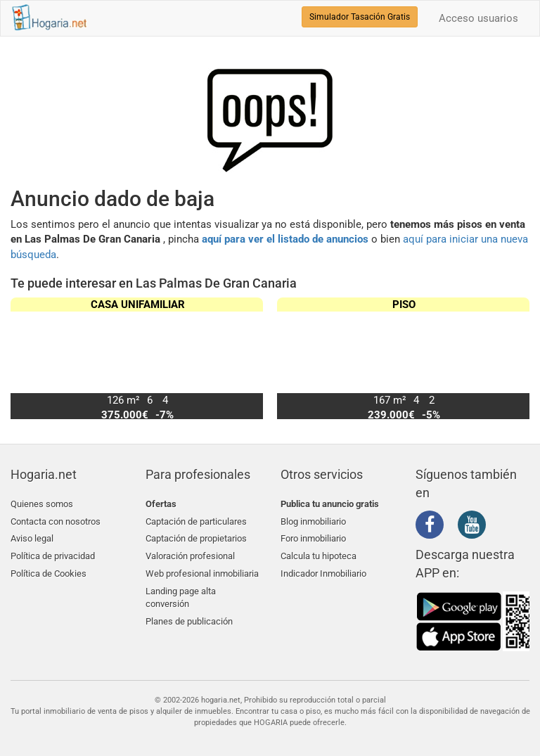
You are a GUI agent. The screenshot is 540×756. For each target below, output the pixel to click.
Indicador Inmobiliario (323, 570)
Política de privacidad (53, 553)
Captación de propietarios (196, 537)
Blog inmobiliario (313, 520)
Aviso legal (32, 537)
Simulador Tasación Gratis (360, 17)
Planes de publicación (189, 616)
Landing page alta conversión (181, 594)
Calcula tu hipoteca (319, 553)
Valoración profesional (190, 553)
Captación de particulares (196, 520)
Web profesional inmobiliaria (202, 570)
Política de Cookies (49, 570)
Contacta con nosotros (56, 520)
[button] (513, 359)
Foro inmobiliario (313, 537)
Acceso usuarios (478, 18)
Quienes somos (42, 504)
